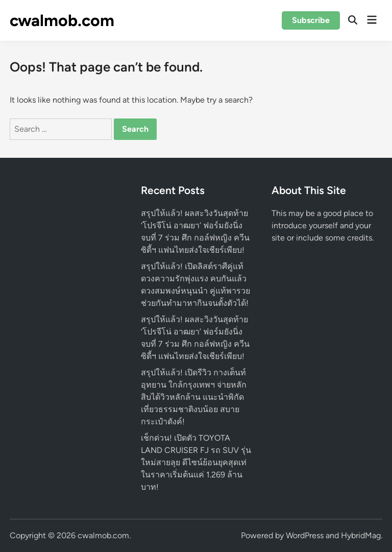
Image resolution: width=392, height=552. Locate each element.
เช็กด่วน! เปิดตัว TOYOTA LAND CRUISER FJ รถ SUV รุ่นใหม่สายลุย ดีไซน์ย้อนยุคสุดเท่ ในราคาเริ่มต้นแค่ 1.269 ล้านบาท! (196, 462)
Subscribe (311, 20)
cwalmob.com (62, 20)
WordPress (305, 535)
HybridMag (361, 535)
